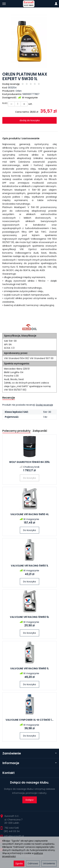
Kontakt (9, 773)
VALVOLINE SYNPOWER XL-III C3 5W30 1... (30, 720)
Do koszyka (30, 530)
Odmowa (33, 863)
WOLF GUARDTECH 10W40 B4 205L (30, 462)
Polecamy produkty (16, 431)
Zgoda (19, 863)
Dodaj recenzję (44, 405)
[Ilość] (18, 104)
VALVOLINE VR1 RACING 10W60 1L (30, 668)
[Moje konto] (56, 4)
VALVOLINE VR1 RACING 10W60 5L (30, 617)
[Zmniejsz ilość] (24, 104)
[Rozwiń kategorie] (4, 4)
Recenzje (9, 398)
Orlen (19, 91)
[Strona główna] (29, 4)
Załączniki (40, 431)
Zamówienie (30, 753)
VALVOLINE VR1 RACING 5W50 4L (30, 514)
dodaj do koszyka (30, 120)
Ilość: (5, 103)
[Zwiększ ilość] (11, 104)
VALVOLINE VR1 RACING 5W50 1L (30, 566)
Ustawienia (49, 863)
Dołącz (30, 800)
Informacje (30, 763)
